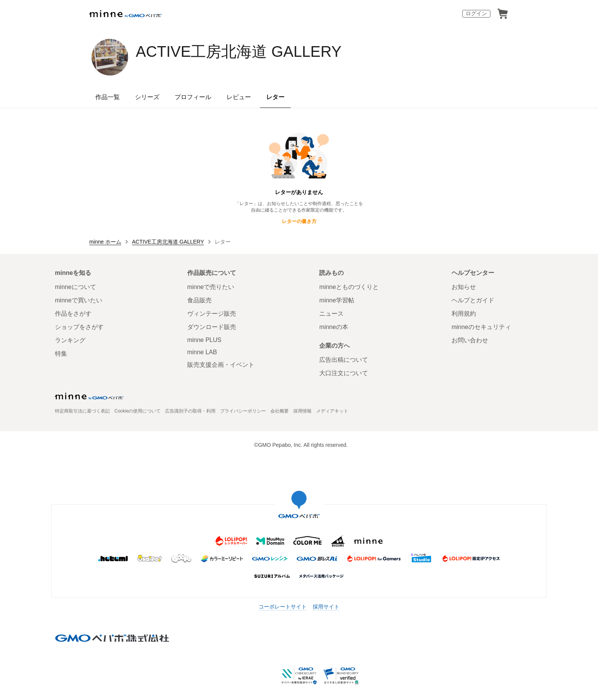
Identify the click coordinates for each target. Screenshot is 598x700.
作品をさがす (73, 314)
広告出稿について (344, 360)
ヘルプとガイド (473, 300)
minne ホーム (105, 242)
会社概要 (280, 411)
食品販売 (199, 300)
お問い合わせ (470, 340)
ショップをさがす (79, 327)
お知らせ (464, 287)
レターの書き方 (299, 221)
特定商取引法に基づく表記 (82, 411)
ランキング (70, 340)
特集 (61, 354)
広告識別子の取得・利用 (190, 411)
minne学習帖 (337, 300)
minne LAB (202, 352)
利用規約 (464, 314)
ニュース (331, 314)
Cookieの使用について (137, 411)
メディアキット (332, 411)
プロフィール (193, 97)
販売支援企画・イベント (221, 365)
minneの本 (334, 327)
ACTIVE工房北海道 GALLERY (239, 51)
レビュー (239, 97)
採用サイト (326, 607)
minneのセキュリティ (481, 327)
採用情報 (302, 411)
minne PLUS (204, 340)
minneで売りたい (211, 287)
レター (275, 97)
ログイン (476, 13)
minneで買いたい (79, 300)
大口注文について (344, 373)
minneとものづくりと (349, 287)
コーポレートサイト (283, 607)
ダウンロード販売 (212, 327)
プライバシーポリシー (243, 411)
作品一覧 (108, 97)
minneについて (76, 287)
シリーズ (147, 97)
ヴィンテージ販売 (212, 314)
